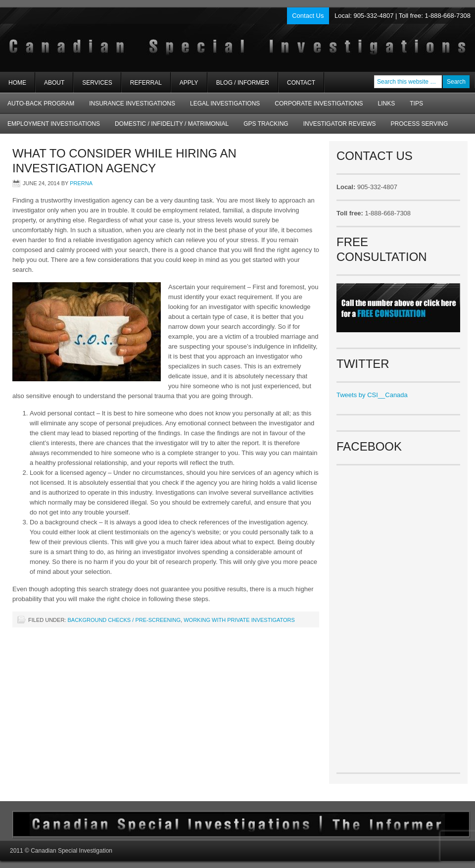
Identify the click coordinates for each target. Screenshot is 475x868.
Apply (189, 83)
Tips (416, 103)
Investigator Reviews (340, 124)
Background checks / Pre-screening (124, 620)
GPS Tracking (266, 124)
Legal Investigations (225, 103)
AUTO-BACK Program (37, 107)
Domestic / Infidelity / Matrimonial (172, 124)
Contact (301, 83)
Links (387, 103)
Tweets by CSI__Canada (372, 395)
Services (93, 86)
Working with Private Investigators (239, 620)
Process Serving (420, 124)
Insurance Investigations (132, 103)
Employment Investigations (50, 127)
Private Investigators (118, 40)
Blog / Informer (243, 83)
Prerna (81, 183)
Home (17, 83)
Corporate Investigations (319, 103)
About (50, 86)
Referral (146, 83)
